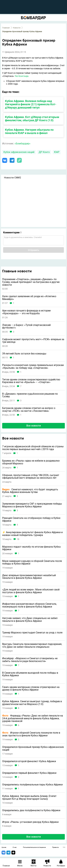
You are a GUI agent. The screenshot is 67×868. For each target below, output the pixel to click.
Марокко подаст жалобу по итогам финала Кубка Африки (31, 548)
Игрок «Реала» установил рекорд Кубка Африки (30, 822)
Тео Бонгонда (22, 76)
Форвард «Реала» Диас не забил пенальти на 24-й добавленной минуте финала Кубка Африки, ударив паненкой (33, 718)
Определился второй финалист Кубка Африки (29, 761)
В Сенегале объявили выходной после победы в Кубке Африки (30, 674)
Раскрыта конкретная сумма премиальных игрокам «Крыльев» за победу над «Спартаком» (33, 366)
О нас (15, 847)
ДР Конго (44, 152)
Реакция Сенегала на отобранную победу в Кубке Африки (31, 519)
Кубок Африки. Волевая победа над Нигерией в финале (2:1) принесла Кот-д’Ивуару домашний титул (31, 104)
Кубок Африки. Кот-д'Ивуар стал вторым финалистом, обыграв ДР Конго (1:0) (32, 119)
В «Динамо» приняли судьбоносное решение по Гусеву (30, 395)
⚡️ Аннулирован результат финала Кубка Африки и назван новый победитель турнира (32, 534)
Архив (4, 847)
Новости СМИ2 (12, 178)
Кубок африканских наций (19, 152)
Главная (6, 28)
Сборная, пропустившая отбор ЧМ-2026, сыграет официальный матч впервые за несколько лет (31, 477)
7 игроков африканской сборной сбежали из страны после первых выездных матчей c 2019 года (33, 448)
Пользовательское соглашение (34, 847)
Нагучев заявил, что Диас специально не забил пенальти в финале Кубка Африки (30, 620)
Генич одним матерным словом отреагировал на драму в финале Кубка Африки (31, 688)
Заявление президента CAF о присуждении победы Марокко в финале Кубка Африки (32, 505)
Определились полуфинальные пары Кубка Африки (32, 785)
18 (18, 539)
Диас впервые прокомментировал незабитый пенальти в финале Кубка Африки (29, 577)
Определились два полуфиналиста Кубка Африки (31, 810)
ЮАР (57, 152)
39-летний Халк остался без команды (24, 354)
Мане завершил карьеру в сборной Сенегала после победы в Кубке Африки (32, 562)
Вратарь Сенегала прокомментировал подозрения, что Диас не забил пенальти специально (32, 645)
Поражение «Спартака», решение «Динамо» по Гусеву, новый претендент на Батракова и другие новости (31, 282)
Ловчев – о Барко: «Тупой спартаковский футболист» (26, 326)
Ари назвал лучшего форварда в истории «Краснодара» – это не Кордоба (26, 312)
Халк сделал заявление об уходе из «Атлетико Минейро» (29, 298)
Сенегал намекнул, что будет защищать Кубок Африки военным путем (30, 491)
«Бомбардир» (22, 144)
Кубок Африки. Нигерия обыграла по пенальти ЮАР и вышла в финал (29, 131)
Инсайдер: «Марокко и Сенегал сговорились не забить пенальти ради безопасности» (30, 660)
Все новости (34, 426)
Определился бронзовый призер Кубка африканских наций (33, 748)
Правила (55, 847)
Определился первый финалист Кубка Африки (29, 773)
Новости (17, 28)
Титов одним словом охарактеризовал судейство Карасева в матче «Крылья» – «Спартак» (31, 381)
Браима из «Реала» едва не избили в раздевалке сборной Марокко (31, 462)
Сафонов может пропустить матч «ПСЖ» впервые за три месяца (33, 341)
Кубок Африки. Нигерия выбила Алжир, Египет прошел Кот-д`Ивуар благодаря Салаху (29, 797)
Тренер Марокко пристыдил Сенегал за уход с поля (32, 633)
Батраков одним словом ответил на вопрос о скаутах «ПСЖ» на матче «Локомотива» (29, 409)
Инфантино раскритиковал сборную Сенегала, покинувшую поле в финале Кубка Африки (29, 605)
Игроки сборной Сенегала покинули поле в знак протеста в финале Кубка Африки (31, 734)
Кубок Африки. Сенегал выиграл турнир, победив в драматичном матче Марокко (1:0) (32, 703)
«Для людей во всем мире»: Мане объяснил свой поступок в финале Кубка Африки (31, 591)
